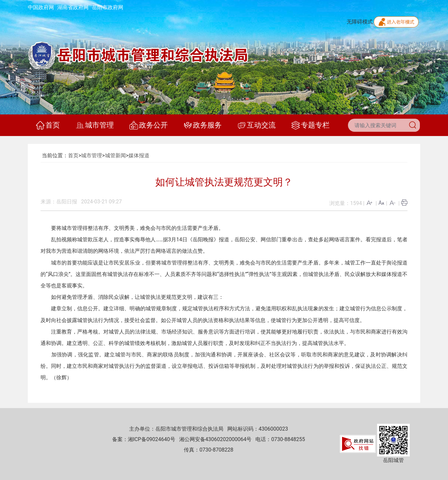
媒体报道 (139, 155)
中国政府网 (41, 7)
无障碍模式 (360, 22)
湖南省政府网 (73, 7)
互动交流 (257, 125)
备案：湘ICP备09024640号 (144, 439)
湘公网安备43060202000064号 (215, 439)
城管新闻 (115, 155)
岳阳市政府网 (108, 7)
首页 (48, 125)
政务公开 (149, 125)
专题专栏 (310, 125)
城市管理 (95, 125)
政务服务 (203, 125)
